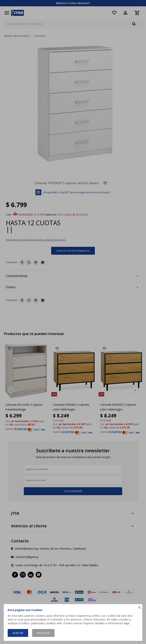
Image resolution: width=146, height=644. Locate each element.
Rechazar (43, 633)
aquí (127, 623)
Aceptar (18, 633)
